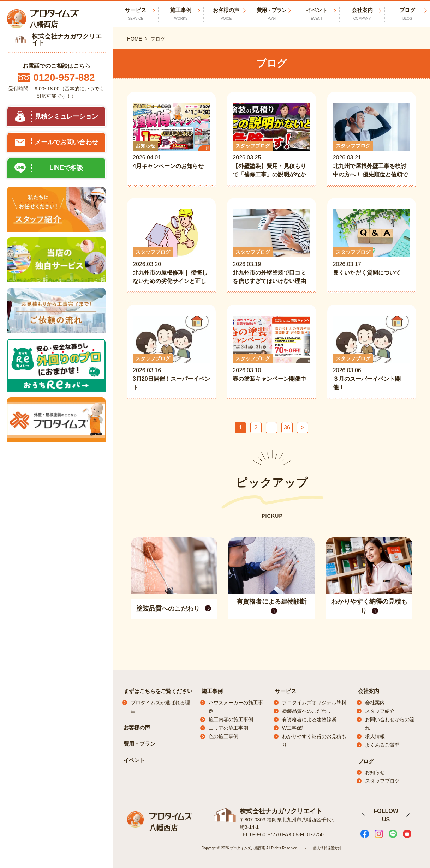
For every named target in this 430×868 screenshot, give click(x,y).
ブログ (407, 14)
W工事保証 (294, 728)
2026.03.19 (271, 247)
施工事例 (181, 14)
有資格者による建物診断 (309, 719)
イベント (317, 14)
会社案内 (362, 14)
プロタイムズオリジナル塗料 (314, 703)
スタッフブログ (382, 781)
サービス (286, 691)
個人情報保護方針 (327, 848)
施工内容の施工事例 (231, 719)
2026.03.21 (372, 141)
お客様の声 (226, 14)
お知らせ (375, 772)
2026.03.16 (171, 354)
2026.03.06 (372, 354)
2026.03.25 (271, 141)
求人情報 (375, 736)
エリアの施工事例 (228, 728)
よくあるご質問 (382, 745)
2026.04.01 (171, 141)
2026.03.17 (372, 247)
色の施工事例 (223, 736)
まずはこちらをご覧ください (158, 691)
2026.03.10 (271, 354)
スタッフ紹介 (380, 711)
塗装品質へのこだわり (307, 711)
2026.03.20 (171, 247)
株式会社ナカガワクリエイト (281, 811)
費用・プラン (271, 14)
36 (287, 427)
